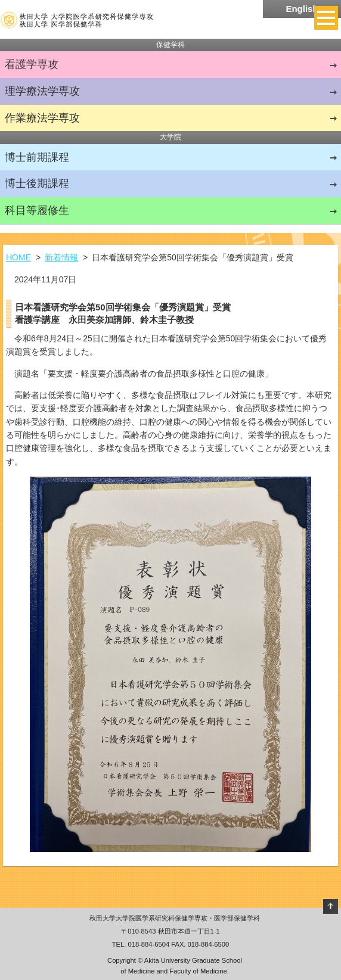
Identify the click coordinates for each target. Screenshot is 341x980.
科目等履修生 (37, 210)
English (302, 9)
